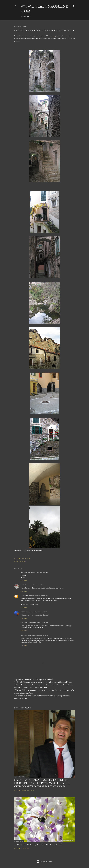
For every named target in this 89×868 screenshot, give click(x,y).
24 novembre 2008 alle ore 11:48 (38, 623)
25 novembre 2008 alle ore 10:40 (38, 635)
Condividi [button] (17, 558)
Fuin (22, 585)
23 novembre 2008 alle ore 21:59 (38, 596)
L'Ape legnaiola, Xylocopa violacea (38, 844)
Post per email (26, 558)
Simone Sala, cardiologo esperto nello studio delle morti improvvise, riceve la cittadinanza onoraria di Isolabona (42, 783)
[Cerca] (74, 6)
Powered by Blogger (45, 862)
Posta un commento (28, 790)
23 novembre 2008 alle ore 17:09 (38, 572)
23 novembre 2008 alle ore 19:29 (34, 585)
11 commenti (25, 848)
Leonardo (24, 596)
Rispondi (24, 580)
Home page (26, 16)
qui (54, 36)
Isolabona (23, 561)
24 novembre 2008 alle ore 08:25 (37, 612)
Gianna (23, 612)
